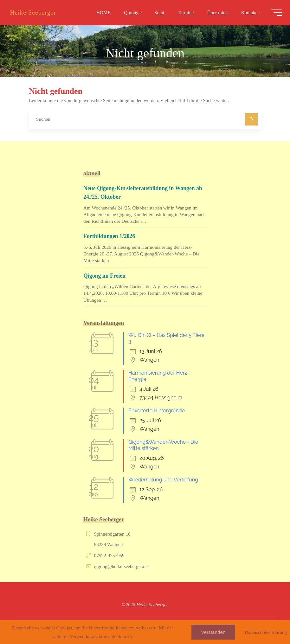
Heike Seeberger (35, 12)
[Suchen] (252, 119)
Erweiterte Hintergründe (157, 411)
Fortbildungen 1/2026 (110, 236)
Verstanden (213, 632)
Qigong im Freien (105, 276)
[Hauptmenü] (275, 13)
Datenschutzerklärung (266, 632)
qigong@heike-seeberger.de (121, 566)
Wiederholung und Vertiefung (163, 480)
